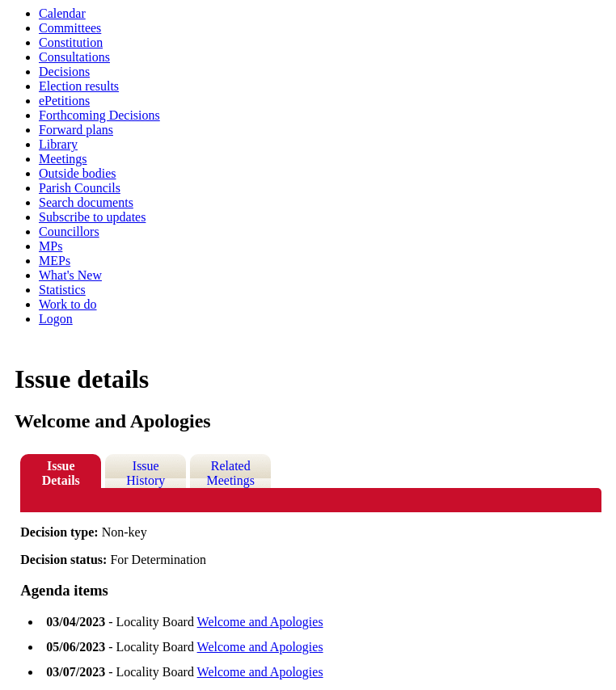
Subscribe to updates (92, 217)
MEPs (55, 261)
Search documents (86, 202)
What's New (70, 275)
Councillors (69, 231)
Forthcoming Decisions (99, 115)
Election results (79, 86)
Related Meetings (230, 473)
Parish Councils (80, 188)
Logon (56, 319)
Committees (70, 28)
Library (58, 144)
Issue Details (61, 473)
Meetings (63, 159)
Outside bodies (78, 173)
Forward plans (76, 130)
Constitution (71, 42)
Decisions (64, 72)
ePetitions (64, 101)
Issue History (146, 473)
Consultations (74, 57)
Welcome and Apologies (260, 622)
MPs (51, 246)
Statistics (62, 290)
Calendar (62, 13)
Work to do (68, 304)
